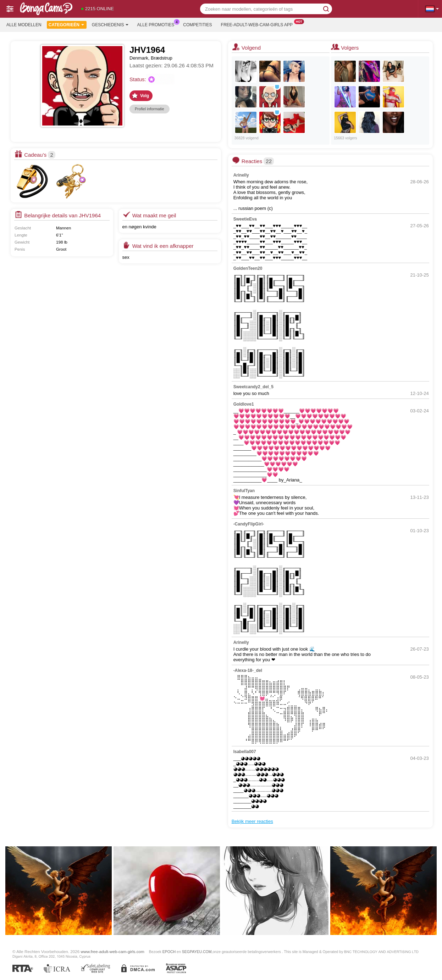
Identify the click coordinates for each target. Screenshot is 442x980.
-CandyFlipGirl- (249, 524)
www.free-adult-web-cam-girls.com (113, 951)
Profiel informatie (150, 109)
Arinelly (241, 175)
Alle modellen (24, 25)
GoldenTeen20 (248, 268)
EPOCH (169, 952)
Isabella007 (245, 752)
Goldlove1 (244, 404)
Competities (197, 25)
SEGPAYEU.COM (197, 952)
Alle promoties (158, 24)
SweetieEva (245, 219)
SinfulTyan (244, 491)
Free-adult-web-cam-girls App (259, 24)
